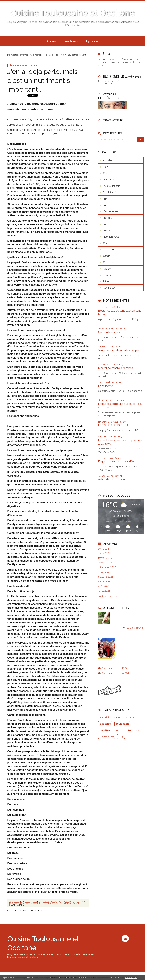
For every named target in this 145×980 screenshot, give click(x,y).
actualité (104, 717)
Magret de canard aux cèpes (115, 368)
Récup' (107, 281)
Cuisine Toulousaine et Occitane (73, 13)
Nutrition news (59, 901)
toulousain (26, 903)
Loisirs (107, 230)
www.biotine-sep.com (37, 109)
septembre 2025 (108, 581)
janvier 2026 (105, 563)
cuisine (37, 903)
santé (76, 903)
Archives (71, 41)
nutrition (67, 903)
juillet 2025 (104, 591)
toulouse (14, 903)
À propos (92, 41)
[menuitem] (52, 41)
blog (121, 736)
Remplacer (109, 288)
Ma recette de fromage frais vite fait (24, 55)
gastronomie (107, 736)
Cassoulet (109, 173)
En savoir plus (131, 977)
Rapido (107, 269)
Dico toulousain (112, 186)
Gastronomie (110, 211)
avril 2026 (104, 549)
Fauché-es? (109, 192)
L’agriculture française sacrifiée (117, 461)
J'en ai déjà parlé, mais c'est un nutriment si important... (42, 80)
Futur (106, 205)
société (130, 717)
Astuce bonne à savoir (112, 479)
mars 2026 (104, 553)
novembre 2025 (107, 572)
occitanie (56, 903)
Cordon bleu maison (111, 332)
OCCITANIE (72, 901)
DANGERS (109, 179)
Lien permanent (19, 901)
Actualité (108, 160)
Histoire (107, 218)
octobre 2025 (106, 577)
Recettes (108, 275)
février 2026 (105, 558)
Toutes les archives (109, 596)
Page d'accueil (52, 55)
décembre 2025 (107, 567)
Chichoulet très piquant (75, 55)
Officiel (107, 256)
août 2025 (104, 586)
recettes (46, 903)
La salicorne (106, 386)
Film (105, 199)
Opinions (108, 262)
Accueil (52, 41)
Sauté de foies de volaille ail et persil (120, 350)
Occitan (107, 243)
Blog (47, 901)
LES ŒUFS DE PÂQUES (113, 425)
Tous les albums (135, 628)
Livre (106, 224)
